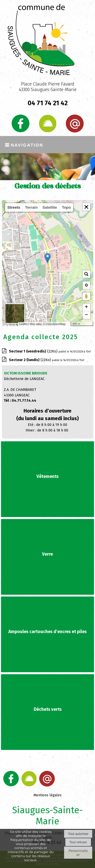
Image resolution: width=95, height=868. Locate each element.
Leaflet (23, 324)
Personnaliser (78, 853)
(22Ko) (34, 351)
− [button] (86, 315)
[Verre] (48, 557)
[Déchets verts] (48, 712)
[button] (86, 207)
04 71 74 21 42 (48, 103)
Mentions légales (48, 795)
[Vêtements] (48, 479)
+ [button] (86, 307)
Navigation (27, 144)
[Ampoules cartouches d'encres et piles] (48, 634)
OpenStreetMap (56, 324)
